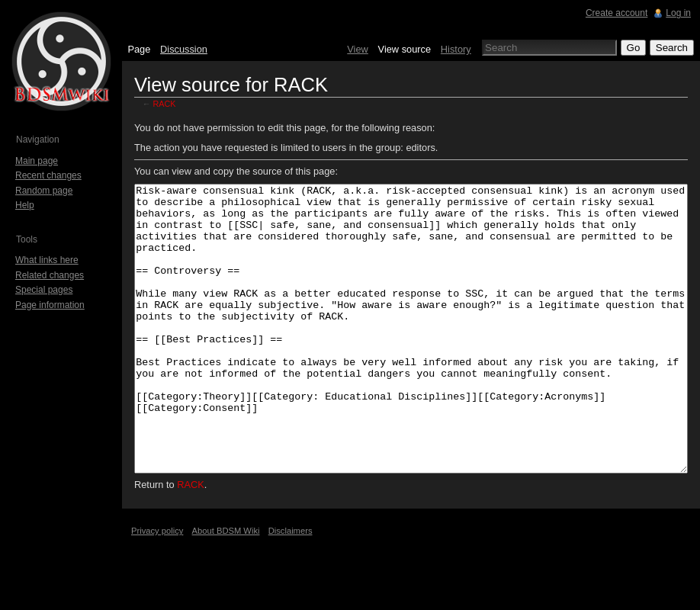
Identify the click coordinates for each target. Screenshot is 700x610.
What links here (47, 260)
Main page (37, 161)
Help (25, 205)
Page (139, 49)
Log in (678, 13)
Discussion (184, 49)
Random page (44, 191)
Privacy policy (157, 588)
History (456, 49)
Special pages (44, 290)
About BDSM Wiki (226, 588)
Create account (617, 13)
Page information (50, 305)
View (358, 49)
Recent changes (48, 175)
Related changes (50, 275)
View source (405, 49)
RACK (165, 104)
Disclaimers (291, 588)
